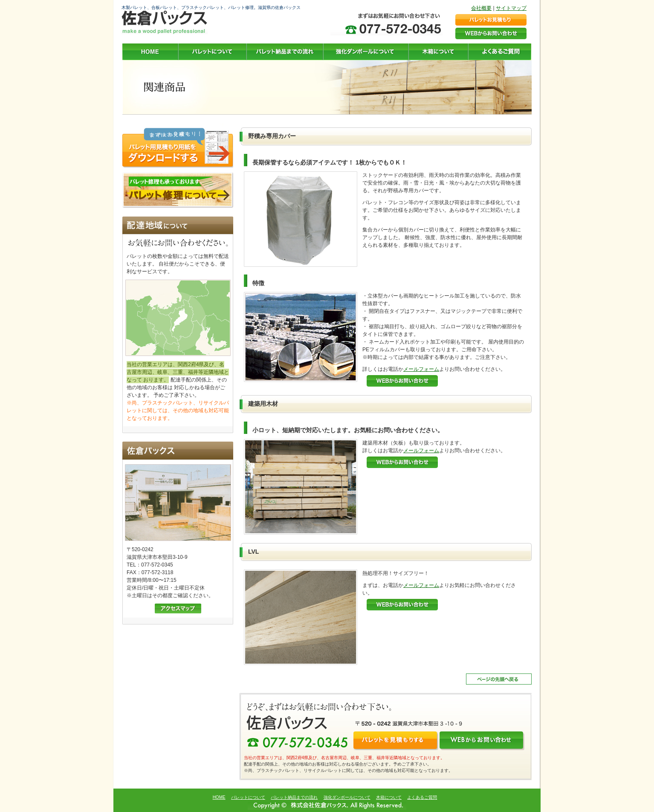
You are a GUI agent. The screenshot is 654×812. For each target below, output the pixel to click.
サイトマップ (511, 8)
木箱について (389, 797)
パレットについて (248, 797)
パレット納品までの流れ (294, 797)
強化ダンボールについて (347, 797)
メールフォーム (421, 369)
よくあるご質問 (422, 797)
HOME (219, 797)
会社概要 (481, 8)
